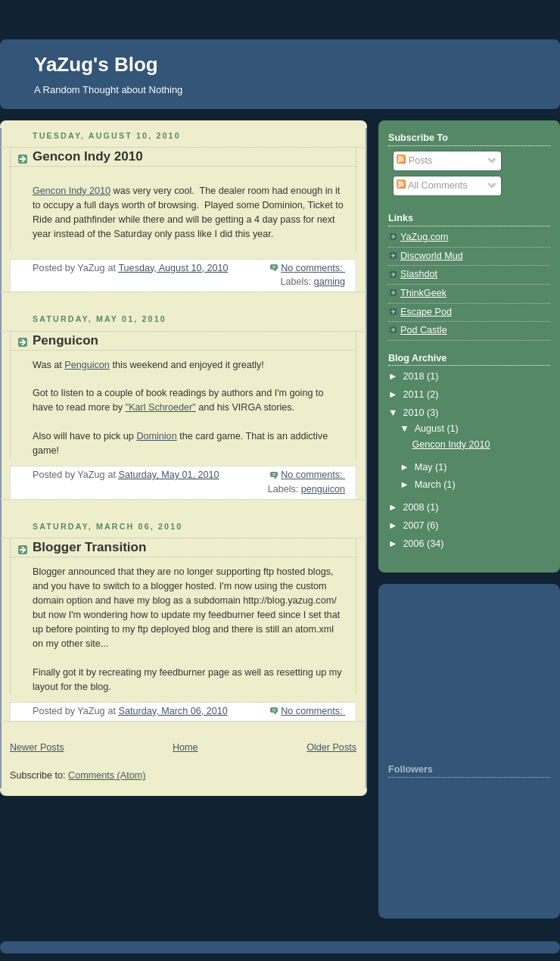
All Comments (432, 186)
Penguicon (65, 340)
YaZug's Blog (96, 64)
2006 (415, 544)
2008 (415, 507)
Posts (414, 161)
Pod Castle (424, 330)
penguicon (323, 489)
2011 (415, 395)
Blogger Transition (89, 547)
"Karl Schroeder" (161, 407)
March (429, 485)
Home (185, 747)
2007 (415, 526)
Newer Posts (37, 747)
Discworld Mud (432, 256)
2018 (415, 376)
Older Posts (331, 747)
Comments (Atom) (107, 775)
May (425, 467)
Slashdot (419, 274)
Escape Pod (426, 312)
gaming (330, 282)
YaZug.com (425, 237)
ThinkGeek (423, 293)
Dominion (156, 436)
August (431, 429)
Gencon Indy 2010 (88, 156)
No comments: (313, 268)
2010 (415, 413)
